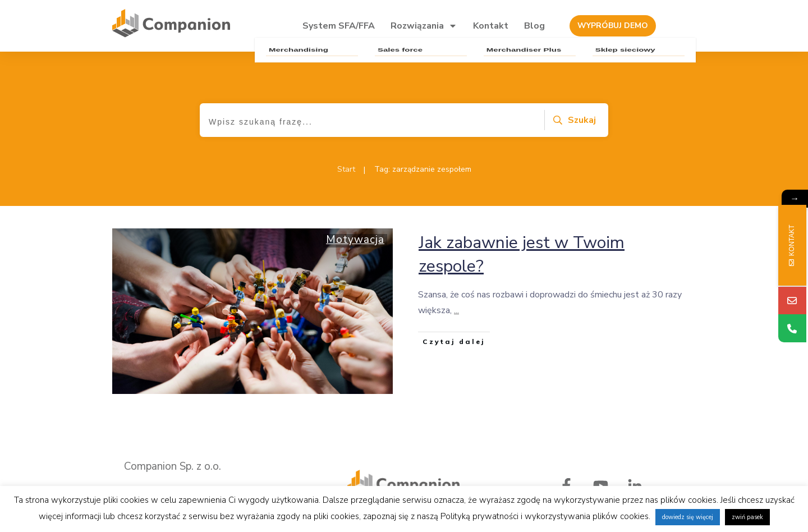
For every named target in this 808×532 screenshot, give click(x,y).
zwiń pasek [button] (747, 517)
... (456, 310)
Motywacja (355, 240)
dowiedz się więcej (688, 517)
